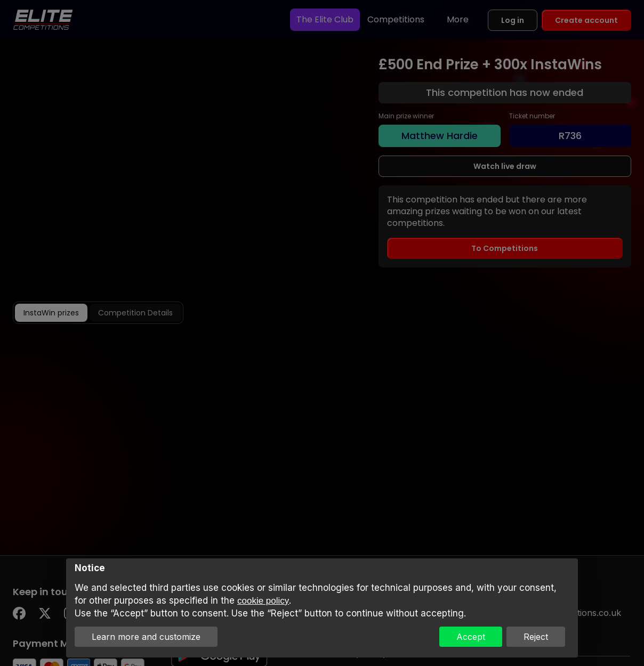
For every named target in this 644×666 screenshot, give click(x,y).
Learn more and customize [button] (146, 637)
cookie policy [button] (263, 601)
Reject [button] (536, 637)
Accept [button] (471, 637)
